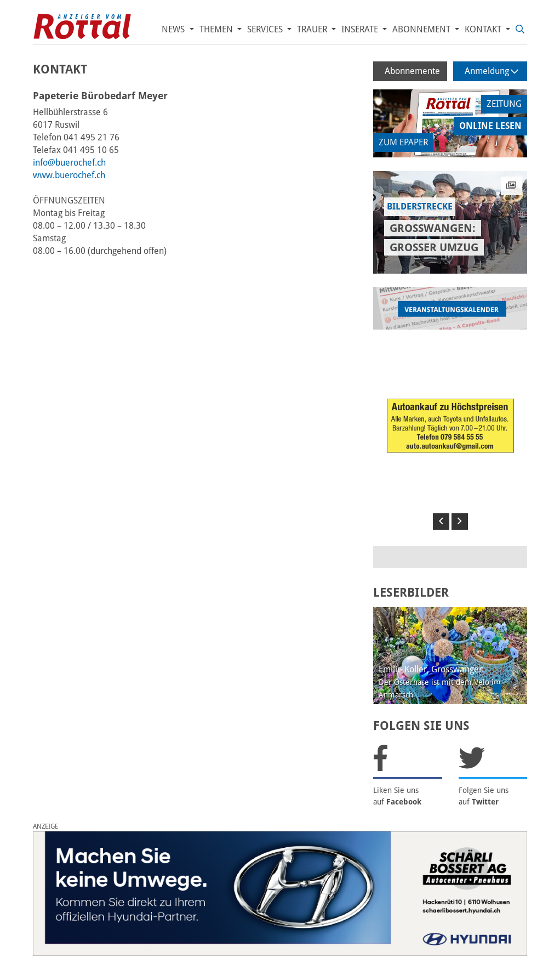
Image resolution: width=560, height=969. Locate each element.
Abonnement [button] (422, 29)
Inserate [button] (361, 29)
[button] (441, 522)
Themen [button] (217, 29)
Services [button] (266, 29)
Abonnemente (412, 71)
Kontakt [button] (484, 29)
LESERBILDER (411, 593)
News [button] (174, 29)
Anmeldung (492, 71)
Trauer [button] (313, 29)
